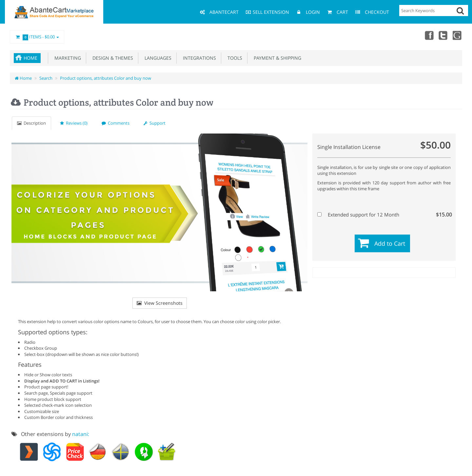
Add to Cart (390, 243)
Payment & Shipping (276, 58)
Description (31, 123)
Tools (234, 58)
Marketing (66, 58)
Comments (116, 123)
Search (46, 78)
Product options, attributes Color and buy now (106, 78)
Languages (157, 58)
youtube (458, 35)
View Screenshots (160, 303)
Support (155, 123)
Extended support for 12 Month (383, 215)
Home (30, 58)
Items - (37, 37)
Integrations (198, 58)
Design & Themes (111, 58)
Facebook (429, 35)
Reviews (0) (74, 123)
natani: (81, 434)
